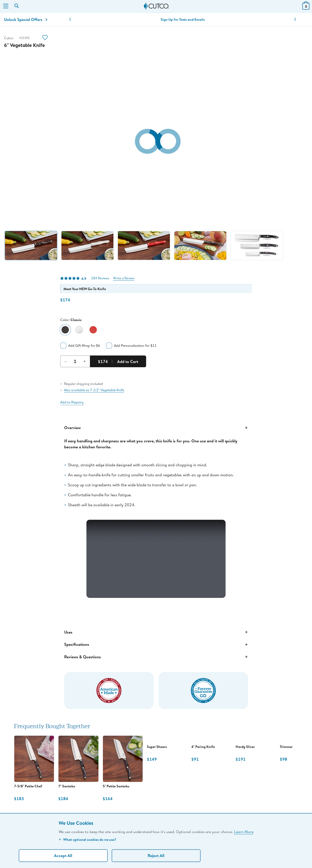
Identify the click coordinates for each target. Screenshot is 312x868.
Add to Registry (72, 402)
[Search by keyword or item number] (17, 6)
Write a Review (124, 278)
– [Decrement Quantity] (66, 361)
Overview (156, 428)
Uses (156, 632)
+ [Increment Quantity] (85, 361)
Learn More (244, 832)
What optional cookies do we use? (87, 839)
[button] (70, 19)
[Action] (45, 38)
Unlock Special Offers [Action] (26, 19)
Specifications (156, 645)
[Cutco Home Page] (156, 6)
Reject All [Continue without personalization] (156, 856)
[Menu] (6, 6)
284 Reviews (100, 278)
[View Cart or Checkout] (306, 8)
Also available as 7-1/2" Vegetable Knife (94, 390)
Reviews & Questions (156, 657)
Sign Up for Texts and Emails (183, 19)
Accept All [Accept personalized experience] (63, 856)
